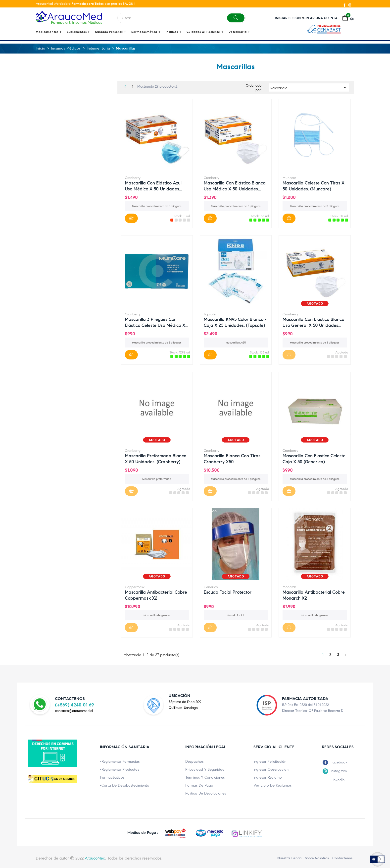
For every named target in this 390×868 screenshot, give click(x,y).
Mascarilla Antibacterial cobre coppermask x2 (156, 595)
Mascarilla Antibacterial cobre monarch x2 (314, 595)
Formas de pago (199, 785)
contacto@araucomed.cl (74, 711)
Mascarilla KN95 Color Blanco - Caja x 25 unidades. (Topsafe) (235, 322)
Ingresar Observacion (271, 769)
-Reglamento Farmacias (120, 761)
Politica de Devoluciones (206, 793)
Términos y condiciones (205, 777)
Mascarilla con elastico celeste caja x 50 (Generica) (314, 459)
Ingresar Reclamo (268, 777)
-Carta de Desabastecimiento (125, 785)
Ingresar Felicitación (270, 761)
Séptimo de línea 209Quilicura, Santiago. (185, 705)
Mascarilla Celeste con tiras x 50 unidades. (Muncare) (314, 186)
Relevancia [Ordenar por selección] (309, 87)
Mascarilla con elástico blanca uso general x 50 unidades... (314, 322)
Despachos (194, 761)
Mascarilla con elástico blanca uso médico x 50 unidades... (235, 186)
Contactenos (342, 858)
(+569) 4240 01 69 (74, 705)
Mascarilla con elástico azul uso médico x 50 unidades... (153, 186)
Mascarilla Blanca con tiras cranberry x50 (232, 459)
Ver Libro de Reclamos (272, 785)
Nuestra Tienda (289, 858)
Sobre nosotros (317, 858)
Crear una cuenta (320, 18)
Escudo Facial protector (228, 592)
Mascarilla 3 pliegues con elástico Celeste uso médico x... (157, 322)
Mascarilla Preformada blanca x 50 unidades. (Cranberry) (156, 459)
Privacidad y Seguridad (205, 769)
